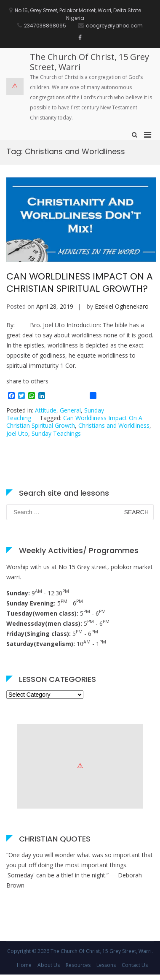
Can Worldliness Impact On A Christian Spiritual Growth (74, 422)
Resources (78, 965)
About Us (49, 965)
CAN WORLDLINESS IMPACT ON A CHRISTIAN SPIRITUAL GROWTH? (80, 282)
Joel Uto (17, 433)
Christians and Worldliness (114, 425)
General (70, 410)
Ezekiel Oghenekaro (122, 306)
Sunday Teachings (56, 433)
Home (24, 965)
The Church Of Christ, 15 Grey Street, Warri (89, 62)
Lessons (106, 965)
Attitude (46, 410)
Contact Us (135, 965)
